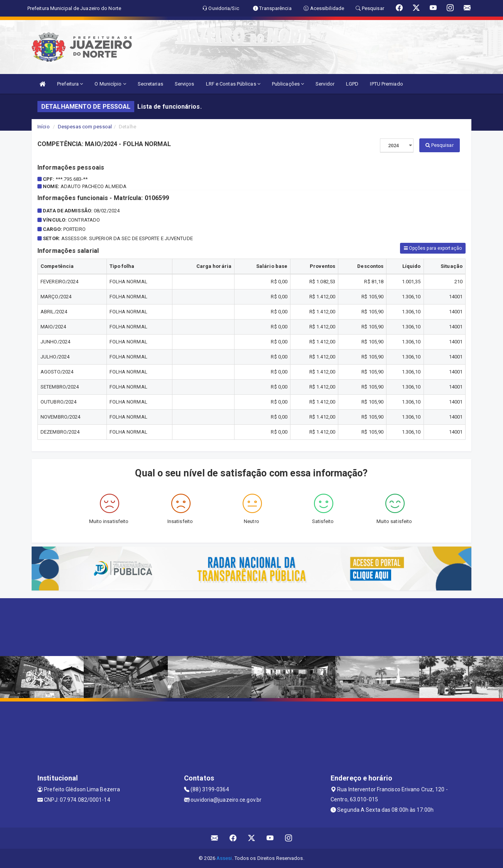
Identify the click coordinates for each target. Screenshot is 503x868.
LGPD (352, 84)
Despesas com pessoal (85, 127)
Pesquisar (440, 145)
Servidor (325, 84)
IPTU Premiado (386, 84)
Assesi (224, 858)
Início (44, 127)
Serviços (185, 84)
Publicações (288, 84)
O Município (110, 84)
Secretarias (150, 84)
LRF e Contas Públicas (233, 84)
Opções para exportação (433, 248)
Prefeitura (70, 84)
